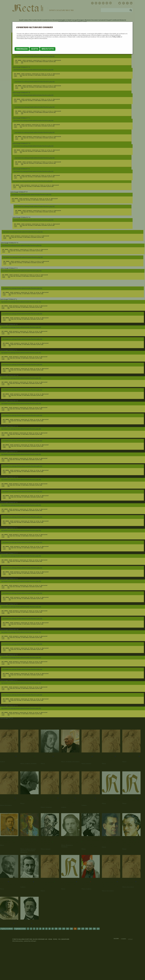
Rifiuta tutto (48, 49)
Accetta (35, 49)
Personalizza (22, 49)
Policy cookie (116, 37)
